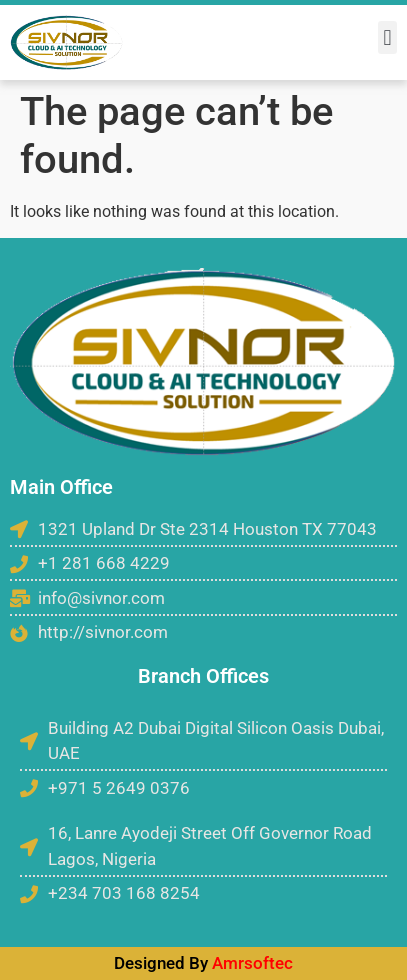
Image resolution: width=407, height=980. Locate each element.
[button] (387, 37)
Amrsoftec (252, 963)
